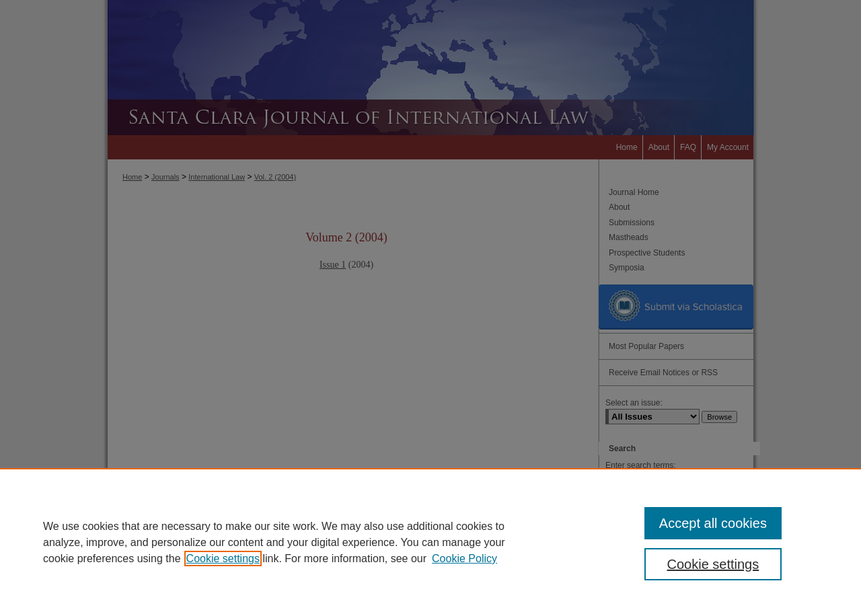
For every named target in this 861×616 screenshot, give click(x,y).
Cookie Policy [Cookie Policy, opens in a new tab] (464, 559)
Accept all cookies (713, 523)
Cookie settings (223, 559)
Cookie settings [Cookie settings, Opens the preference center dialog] (713, 564)
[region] (430, 542)
